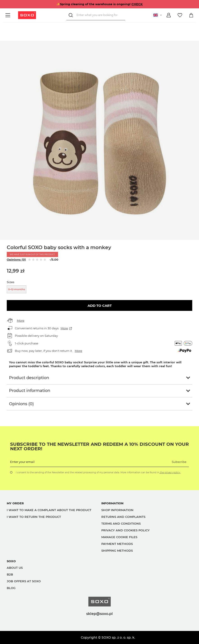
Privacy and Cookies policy (126, 530)
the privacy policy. (170, 472)
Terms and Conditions (121, 523)
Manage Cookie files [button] (119, 537)
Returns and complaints (123, 517)
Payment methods (117, 544)
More (21, 321)
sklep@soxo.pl (99, 614)
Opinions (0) (16, 259)
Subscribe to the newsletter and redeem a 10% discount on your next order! (99, 446)
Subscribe (179, 462)
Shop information (117, 510)
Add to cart (100, 306)
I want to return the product (34, 517)
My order (15, 503)
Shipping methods (117, 551)
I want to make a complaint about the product (49, 510)
